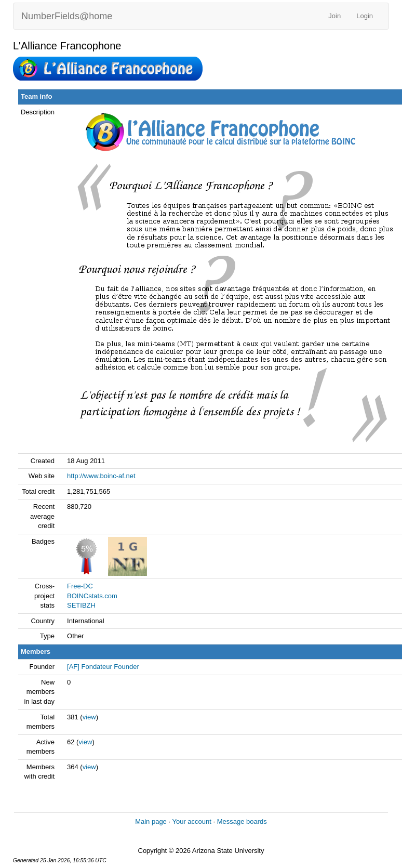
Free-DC (80, 586)
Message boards (242, 821)
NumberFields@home (67, 16)
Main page (151, 821)
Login (365, 16)
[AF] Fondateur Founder (103, 667)
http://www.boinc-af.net (101, 476)
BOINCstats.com (92, 596)
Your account (191, 821)
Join (334, 16)
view (89, 717)
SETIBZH (81, 605)
